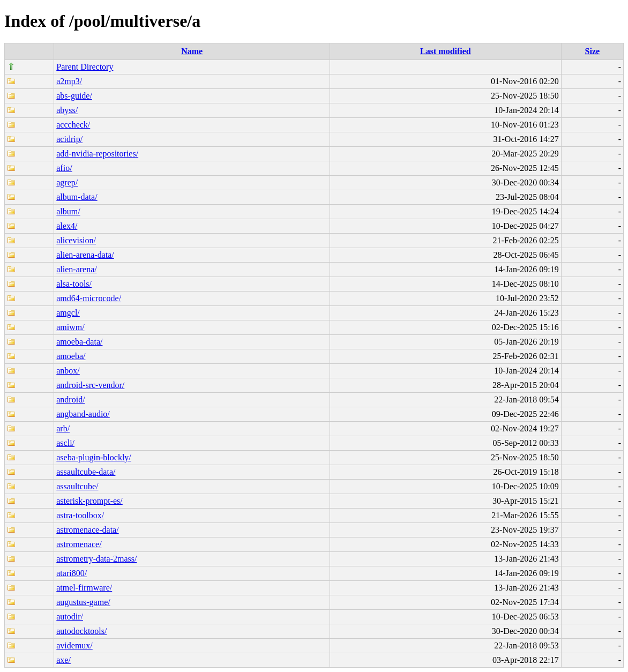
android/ (70, 400)
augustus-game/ (83, 602)
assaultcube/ (77, 486)
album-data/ (77, 197)
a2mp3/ (69, 81)
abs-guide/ (74, 96)
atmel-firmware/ (84, 588)
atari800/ (72, 573)
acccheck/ (73, 125)
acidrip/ (69, 139)
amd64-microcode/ (89, 298)
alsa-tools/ (74, 284)
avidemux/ (74, 645)
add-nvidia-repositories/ (97, 154)
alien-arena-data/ (85, 255)
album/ (68, 211)
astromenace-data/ (87, 530)
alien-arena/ (77, 269)
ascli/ (65, 443)
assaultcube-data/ (86, 472)
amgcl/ (68, 313)
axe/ (63, 660)
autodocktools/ (81, 631)
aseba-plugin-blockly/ (94, 457)
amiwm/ (70, 327)
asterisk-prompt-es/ (89, 501)
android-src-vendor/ (90, 385)
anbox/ (68, 371)
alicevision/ (76, 240)
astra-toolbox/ (80, 515)
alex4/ (67, 226)
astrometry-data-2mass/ (96, 559)
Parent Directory (85, 67)
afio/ (64, 168)
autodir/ (70, 617)
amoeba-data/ (79, 342)
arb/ (63, 428)
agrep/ (67, 182)
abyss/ (67, 110)
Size (593, 51)
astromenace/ (79, 544)
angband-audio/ (83, 414)
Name (192, 51)
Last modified (446, 51)
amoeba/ (71, 356)
